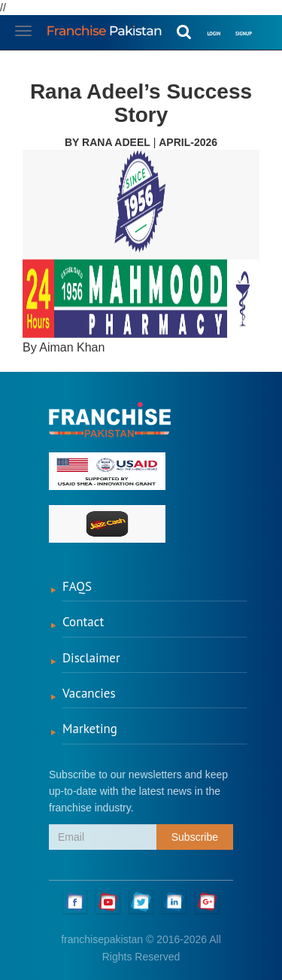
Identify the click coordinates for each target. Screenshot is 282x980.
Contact (83, 622)
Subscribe (195, 837)
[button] (267, 24)
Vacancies (89, 693)
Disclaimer (91, 658)
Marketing (90, 729)
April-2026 (188, 142)
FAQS (77, 586)
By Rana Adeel (108, 142)
